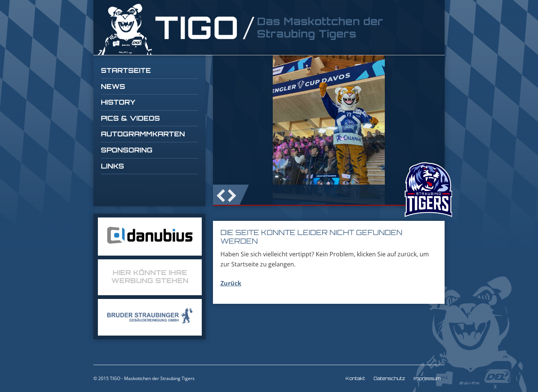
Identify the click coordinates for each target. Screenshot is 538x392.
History (118, 102)
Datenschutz (389, 378)
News (113, 86)
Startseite (126, 70)
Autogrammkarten (143, 134)
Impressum (427, 378)
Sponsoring (127, 150)
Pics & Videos (130, 118)
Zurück (231, 283)
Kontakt (355, 378)
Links (112, 166)
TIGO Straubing (241, 29)
